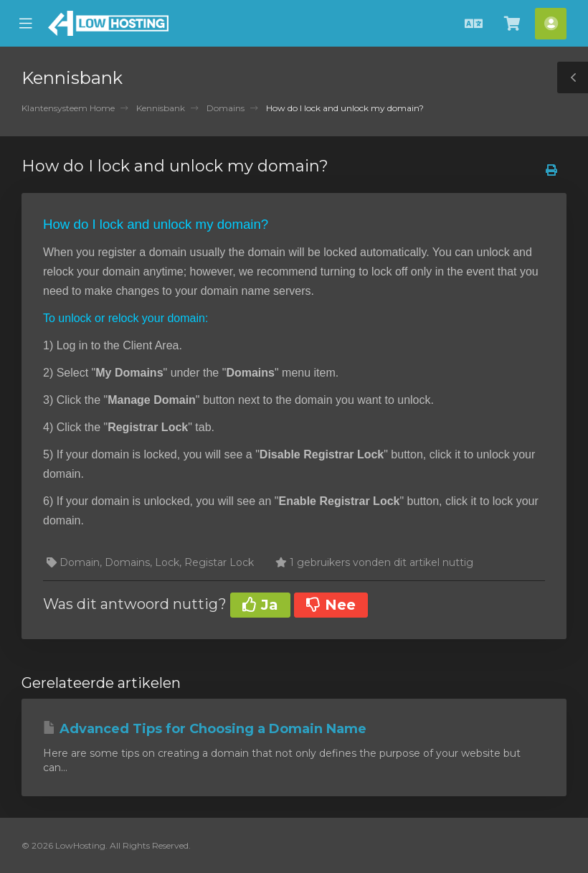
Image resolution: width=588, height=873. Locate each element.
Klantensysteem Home (68, 108)
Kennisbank (161, 108)
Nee (331, 605)
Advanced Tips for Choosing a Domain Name (205, 729)
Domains (226, 108)
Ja (260, 605)
